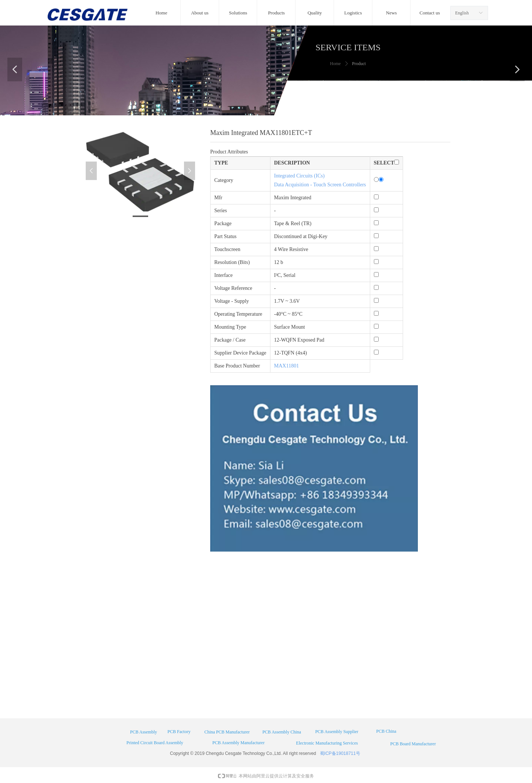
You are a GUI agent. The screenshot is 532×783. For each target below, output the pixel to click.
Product (359, 64)
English (462, 13)
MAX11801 (287, 366)
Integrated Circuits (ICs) (299, 176)
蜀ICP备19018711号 (340, 753)
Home (335, 64)
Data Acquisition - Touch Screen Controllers (320, 185)
